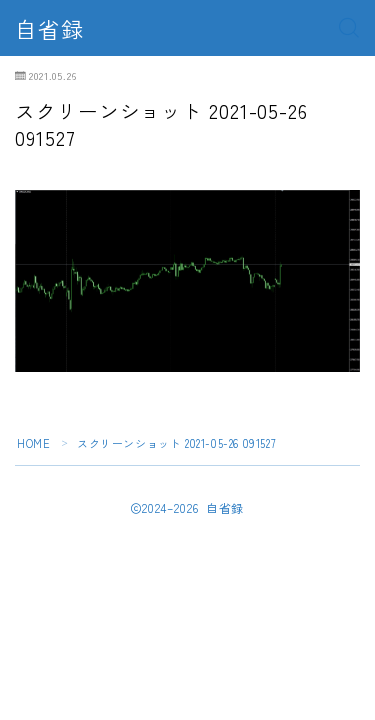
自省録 (49, 28)
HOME (33, 443)
